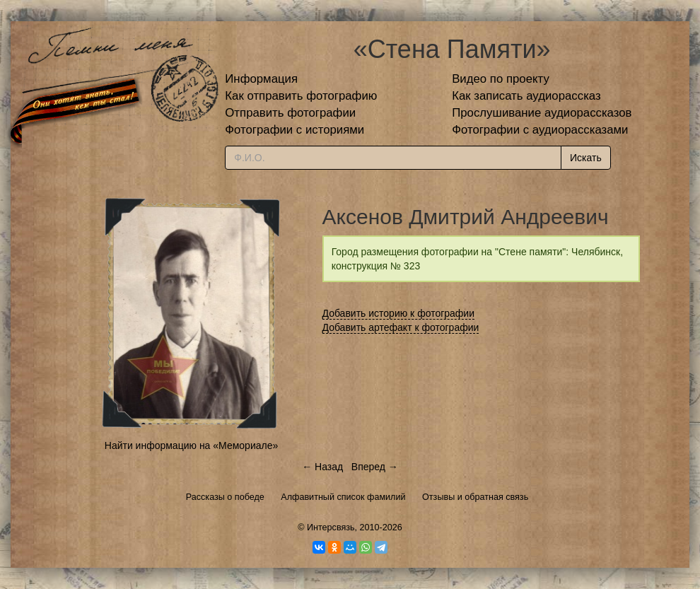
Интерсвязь (331, 527)
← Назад (322, 467)
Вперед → (375, 467)
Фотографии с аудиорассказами (540, 130)
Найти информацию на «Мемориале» (191, 445)
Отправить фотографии (290, 113)
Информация (261, 79)
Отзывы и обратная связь (475, 497)
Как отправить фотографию (301, 96)
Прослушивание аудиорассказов (542, 113)
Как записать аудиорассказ (526, 96)
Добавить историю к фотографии (399, 313)
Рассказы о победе (225, 497)
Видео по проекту (501, 79)
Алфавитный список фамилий (343, 497)
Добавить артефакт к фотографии (401, 327)
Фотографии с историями (294, 130)
